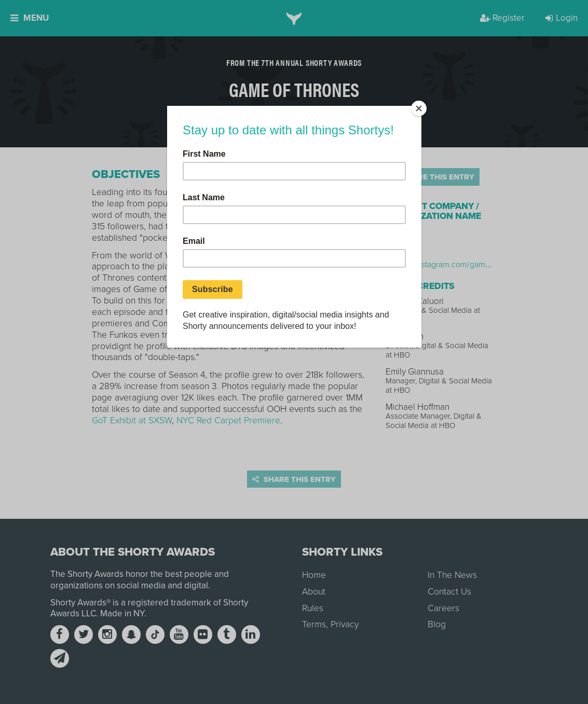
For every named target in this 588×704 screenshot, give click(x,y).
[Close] (419, 108)
